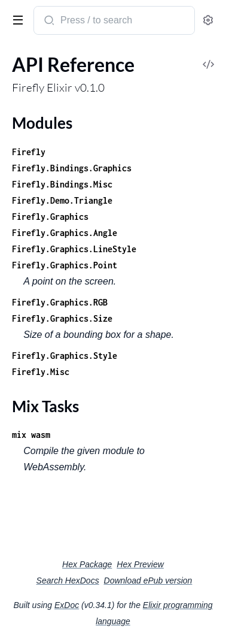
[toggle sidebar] (16, 19)
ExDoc (67, 605)
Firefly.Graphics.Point (65, 265)
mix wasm (31, 435)
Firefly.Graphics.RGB (60, 302)
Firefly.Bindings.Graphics (72, 168)
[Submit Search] (48, 22)
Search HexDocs (68, 580)
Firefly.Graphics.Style (65, 356)
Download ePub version (148, 580)
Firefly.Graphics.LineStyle (74, 249)
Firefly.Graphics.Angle (65, 233)
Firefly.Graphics (50, 217)
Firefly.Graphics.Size (62, 318)
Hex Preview (140, 564)
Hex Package (87, 564)
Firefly (29, 152)
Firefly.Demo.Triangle (62, 200)
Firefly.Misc (41, 372)
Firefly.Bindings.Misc (62, 184)
